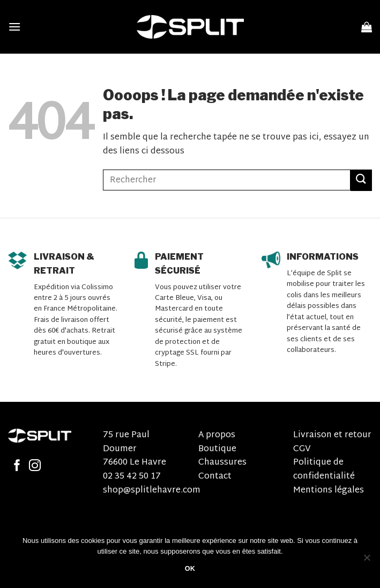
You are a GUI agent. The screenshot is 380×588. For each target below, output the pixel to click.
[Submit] (361, 180)
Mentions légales (329, 491)
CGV (302, 449)
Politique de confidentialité (324, 470)
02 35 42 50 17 (132, 477)
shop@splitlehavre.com (152, 491)
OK (190, 569)
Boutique (217, 449)
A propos (217, 435)
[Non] (367, 561)
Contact (215, 477)
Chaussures (222, 463)
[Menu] (14, 27)
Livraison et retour (332, 435)
